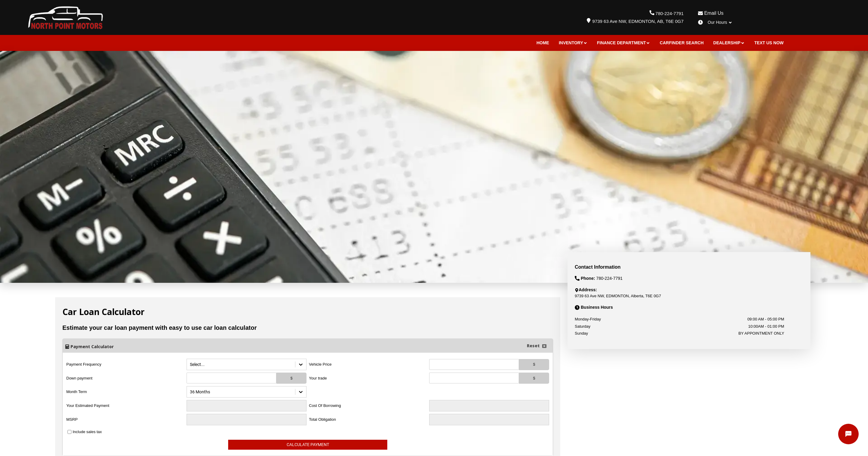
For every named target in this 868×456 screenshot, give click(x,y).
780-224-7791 (670, 13)
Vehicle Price (320, 364)
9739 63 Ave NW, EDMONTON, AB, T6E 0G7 (638, 21)
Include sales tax (87, 432)
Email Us (711, 13)
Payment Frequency (84, 364)
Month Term (77, 392)
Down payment (79, 378)
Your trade (318, 378)
